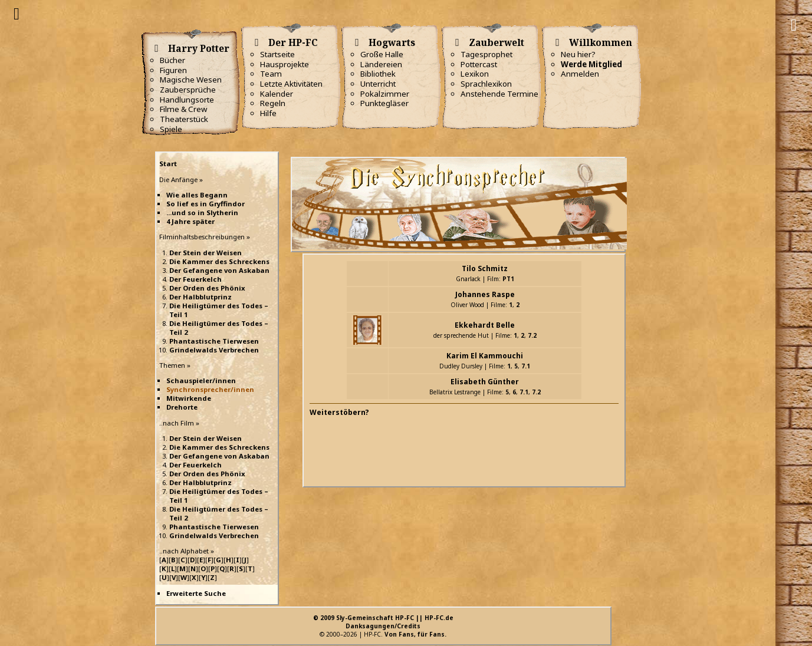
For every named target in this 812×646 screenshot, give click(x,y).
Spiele (171, 129)
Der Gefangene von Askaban (219, 270)
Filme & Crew (183, 109)
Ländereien (381, 64)
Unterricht (378, 84)
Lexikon (475, 74)
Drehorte (182, 407)
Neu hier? (578, 54)
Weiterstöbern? (339, 412)
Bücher (172, 60)
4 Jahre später (190, 221)
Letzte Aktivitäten (291, 84)
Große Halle (382, 54)
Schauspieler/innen (201, 380)
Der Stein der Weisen (206, 253)
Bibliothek (378, 74)
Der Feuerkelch (195, 279)
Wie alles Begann (197, 195)
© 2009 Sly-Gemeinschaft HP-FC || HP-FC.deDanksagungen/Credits (383, 622)
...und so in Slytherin (202, 212)
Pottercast (479, 64)
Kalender (277, 94)
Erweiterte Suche (196, 593)
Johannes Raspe (485, 294)
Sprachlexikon (486, 84)
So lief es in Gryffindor (206, 204)
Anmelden (580, 74)
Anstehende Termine (499, 94)
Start (168, 164)
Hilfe (268, 113)
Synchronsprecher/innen (210, 389)
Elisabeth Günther (485, 382)
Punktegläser (384, 103)
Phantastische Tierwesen (214, 341)
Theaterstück (184, 119)
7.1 (526, 366)
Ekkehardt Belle (485, 325)
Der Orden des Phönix (207, 288)
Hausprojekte (285, 64)
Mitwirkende (189, 398)
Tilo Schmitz (485, 268)
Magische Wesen (191, 80)
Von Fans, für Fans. (415, 634)
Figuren (173, 70)
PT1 (508, 279)
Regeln (273, 103)
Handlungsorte (187, 100)
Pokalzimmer (385, 94)
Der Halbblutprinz (200, 297)
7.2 (532, 335)
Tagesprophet (486, 54)
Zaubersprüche (188, 90)
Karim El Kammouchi (485, 356)
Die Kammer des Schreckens (219, 261)
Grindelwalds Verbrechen (214, 350)
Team (271, 74)
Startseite (277, 54)
